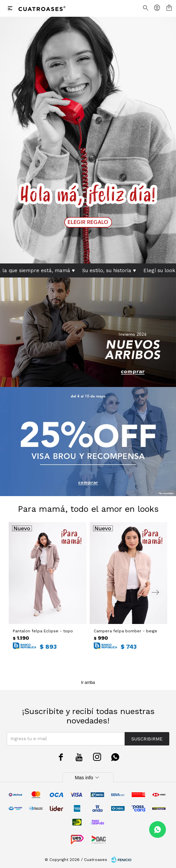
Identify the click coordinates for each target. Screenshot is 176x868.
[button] (156, 593)
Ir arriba (88, 683)
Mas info (88, 778)
